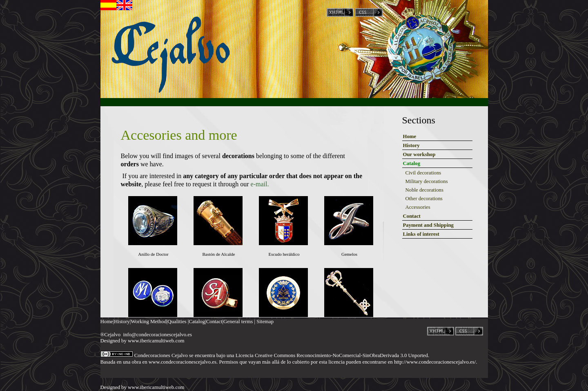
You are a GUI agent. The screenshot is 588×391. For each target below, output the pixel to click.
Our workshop (419, 154)
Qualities (177, 322)
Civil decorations (423, 173)
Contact (412, 216)
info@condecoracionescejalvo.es (157, 335)
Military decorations (427, 181)
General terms (238, 322)
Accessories (418, 207)
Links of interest (421, 234)
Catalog (412, 163)
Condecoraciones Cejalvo (161, 355)
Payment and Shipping (428, 225)
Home (410, 136)
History (411, 145)
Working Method (148, 322)
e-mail (258, 184)
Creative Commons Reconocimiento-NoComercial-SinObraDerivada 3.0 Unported (341, 355)
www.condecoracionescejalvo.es (183, 362)
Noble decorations (424, 190)
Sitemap (265, 322)
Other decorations (424, 199)
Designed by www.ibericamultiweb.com (143, 341)
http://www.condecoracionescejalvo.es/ (435, 362)
